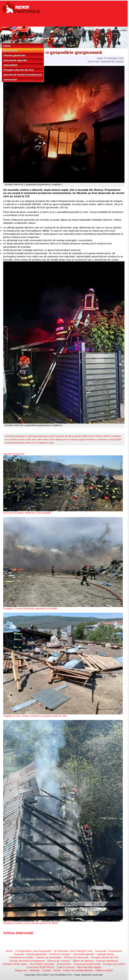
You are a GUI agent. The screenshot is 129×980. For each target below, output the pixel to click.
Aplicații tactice (105, 954)
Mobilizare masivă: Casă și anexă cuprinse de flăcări (31, 923)
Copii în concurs (66, 967)
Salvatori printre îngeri (15, 964)
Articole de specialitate (49, 957)
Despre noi (21, 970)
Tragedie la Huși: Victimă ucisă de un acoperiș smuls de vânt (35, 716)
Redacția (35, 970)
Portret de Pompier (60, 954)
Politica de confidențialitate (78, 970)
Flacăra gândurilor (15, 55)
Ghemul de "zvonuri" (59, 961)
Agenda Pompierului (14, 454)
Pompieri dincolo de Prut (18, 70)
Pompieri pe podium (114, 964)
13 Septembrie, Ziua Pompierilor (33, 951)
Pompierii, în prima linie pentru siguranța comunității (30, 608)
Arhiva (57, 970)
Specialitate (10, 65)
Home (7, 46)
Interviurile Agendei (15, 60)
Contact (47, 970)
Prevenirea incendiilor (21, 957)
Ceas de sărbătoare (107, 961)
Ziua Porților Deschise (42, 964)
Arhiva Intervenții (18, 933)
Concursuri (10, 79)
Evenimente (11, 51)
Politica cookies (104, 970)
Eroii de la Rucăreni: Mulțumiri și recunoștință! (27, 513)
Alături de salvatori (83, 961)
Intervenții (101, 951)
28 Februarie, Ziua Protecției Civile (73, 951)
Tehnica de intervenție (76, 957)
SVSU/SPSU (64, 964)
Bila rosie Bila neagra (89, 967)
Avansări (19, 954)
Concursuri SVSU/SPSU (41, 967)
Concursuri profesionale (87, 964)
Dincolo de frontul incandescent (23, 75)
